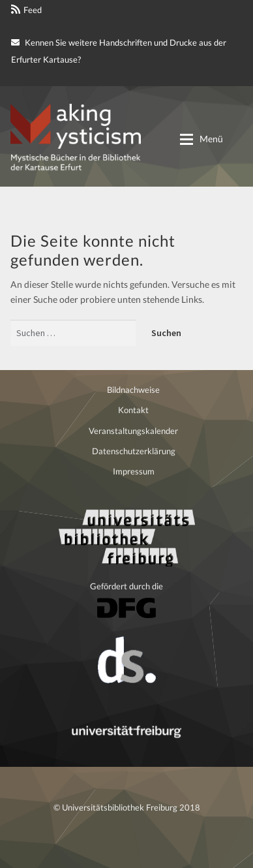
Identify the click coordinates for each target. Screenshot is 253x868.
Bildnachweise (133, 390)
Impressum (134, 471)
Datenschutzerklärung (134, 451)
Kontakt (133, 410)
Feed (33, 10)
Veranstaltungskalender (133, 431)
